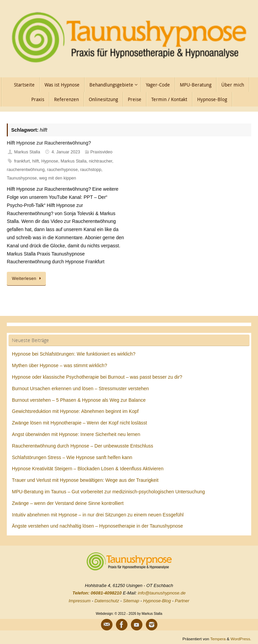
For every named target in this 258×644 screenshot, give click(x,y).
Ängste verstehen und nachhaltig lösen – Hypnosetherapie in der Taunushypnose (97, 526)
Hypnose (50, 161)
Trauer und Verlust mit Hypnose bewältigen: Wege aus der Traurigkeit (85, 480)
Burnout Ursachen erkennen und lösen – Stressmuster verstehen (80, 389)
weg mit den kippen (58, 178)
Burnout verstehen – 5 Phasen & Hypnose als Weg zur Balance (79, 400)
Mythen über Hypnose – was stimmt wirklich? (59, 365)
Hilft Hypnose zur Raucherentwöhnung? (49, 143)
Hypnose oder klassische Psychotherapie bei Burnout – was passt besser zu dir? (97, 377)
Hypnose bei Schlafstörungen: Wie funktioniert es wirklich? (74, 354)
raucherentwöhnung (26, 170)
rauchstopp (91, 170)
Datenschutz (107, 601)
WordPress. (241, 639)
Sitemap (131, 601)
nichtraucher (100, 161)
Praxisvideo (101, 152)
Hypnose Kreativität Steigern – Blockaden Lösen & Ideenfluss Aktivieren (88, 469)
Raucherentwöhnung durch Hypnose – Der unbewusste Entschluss (83, 446)
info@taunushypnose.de (162, 593)
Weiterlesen (28, 279)
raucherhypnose (62, 170)
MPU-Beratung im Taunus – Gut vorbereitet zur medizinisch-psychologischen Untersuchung (108, 492)
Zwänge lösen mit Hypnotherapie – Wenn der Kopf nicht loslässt (79, 423)
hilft (36, 161)
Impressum (80, 601)
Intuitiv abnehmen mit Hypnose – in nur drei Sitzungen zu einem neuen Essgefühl (98, 515)
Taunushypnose (22, 178)
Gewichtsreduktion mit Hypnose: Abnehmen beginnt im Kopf (75, 411)
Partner (182, 601)
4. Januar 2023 (66, 152)
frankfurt (22, 161)
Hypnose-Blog (157, 601)
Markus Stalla (27, 152)
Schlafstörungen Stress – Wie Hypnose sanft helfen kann (72, 457)
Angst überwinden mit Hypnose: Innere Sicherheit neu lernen (76, 434)
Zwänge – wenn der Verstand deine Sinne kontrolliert (68, 503)
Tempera (218, 639)
